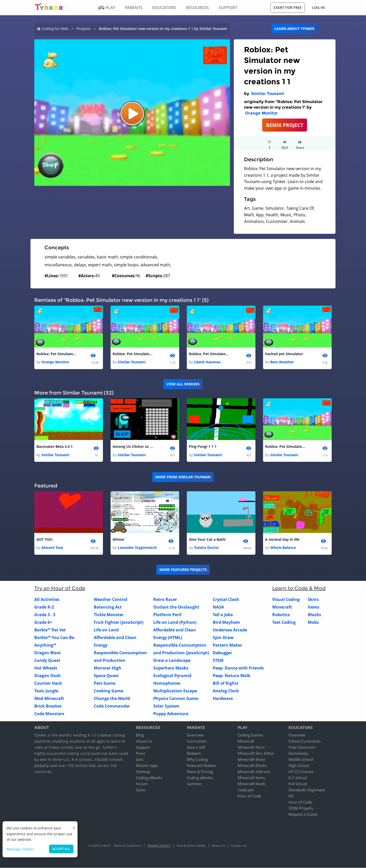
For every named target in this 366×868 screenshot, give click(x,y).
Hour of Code (249, 796)
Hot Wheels (46, 668)
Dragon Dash (48, 676)
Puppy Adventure (171, 714)
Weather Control (111, 600)
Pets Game (105, 683)
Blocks (314, 615)
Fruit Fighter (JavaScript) (119, 623)
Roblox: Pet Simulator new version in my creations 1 (57, 354)
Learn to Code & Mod (299, 588)
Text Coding (284, 623)
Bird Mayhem (226, 623)
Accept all (61, 849)
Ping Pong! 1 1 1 (203, 447)
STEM (218, 661)
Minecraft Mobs (251, 760)
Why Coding (197, 760)
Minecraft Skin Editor (256, 754)
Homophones (167, 683)
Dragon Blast (48, 653)
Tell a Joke (223, 615)
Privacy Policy (159, 846)
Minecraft (282, 607)
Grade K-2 (44, 607)
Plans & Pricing (200, 772)
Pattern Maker (227, 645)
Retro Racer (165, 600)
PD (291, 796)
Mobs (313, 623)
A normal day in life (282, 539)
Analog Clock (226, 691)
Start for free (288, 7)
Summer (194, 784)
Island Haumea (207, 362)
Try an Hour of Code (60, 588)
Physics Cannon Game (176, 699)
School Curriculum (305, 741)
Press (141, 754)
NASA (218, 607)
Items (314, 607)
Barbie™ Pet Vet (50, 630)
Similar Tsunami (268, 94)
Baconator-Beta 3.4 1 (55, 447)
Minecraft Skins (251, 747)
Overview (195, 735)
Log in (318, 7)
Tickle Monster (109, 615)
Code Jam (246, 790)
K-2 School (298, 778)
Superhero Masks (171, 668)
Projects (84, 29)
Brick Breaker (48, 706)
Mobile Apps (147, 766)
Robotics (281, 615)
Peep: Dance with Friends (238, 668)
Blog (140, 735)
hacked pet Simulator (284, 354)
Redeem (194, 754)
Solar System (166, 706)
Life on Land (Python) (175, 623)
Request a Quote (303, 814)
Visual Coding (286, 600)
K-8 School (298, 784)
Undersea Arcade (230, 630)
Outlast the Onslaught (176, 607)
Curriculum (197, 741)
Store (141, 790)
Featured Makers (202, 766)
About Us (144, 741)
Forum (142, 784)
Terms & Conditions (128, 846)
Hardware (223, 699)
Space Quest (106, 676)
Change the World (112, 699)
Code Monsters (49, 714)
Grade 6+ (43, 623)
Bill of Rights (226, 683)
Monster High (108, 668)
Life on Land (106, 630)
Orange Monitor (261, 113)
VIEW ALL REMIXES (183, 384)
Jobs (140, 760)
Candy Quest (47, 661)
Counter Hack (48, 683)
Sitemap (143, 772)
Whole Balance (283, 548)
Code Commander (112, 706)
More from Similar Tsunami (183, 477)
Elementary (298, 754)
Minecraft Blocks (252, 766)
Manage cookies (20, 849)
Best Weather (282, 362)
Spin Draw (223, 638)
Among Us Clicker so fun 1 (133, 447)
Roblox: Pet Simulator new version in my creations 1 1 (133, 354)
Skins (313, 600)
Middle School (301, 760)
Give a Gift (196, 747)
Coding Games (250, 735)
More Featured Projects (183, 570)
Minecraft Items (251, 778)
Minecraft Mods (251, 784)
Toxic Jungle (46, 691)
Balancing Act (108, 607)
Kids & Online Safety (191, 846)
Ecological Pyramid (172, 676)
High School (299, 766)
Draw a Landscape (172, 661)
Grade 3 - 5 (45, 615)
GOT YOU (44, 539)
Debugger (222, 653)
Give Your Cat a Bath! (207, 539)
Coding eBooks (149, 778)
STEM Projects (301, 808)
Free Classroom (302, 747)
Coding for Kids (55, 29)
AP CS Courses (301, 772)
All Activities (47, 600)
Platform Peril (167, 615)
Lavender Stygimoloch (137, 548)
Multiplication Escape (175, 691)
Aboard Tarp (52, 548)
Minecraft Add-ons (254, 772)
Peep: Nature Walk (232, 676)
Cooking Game (109, 691)
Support (143, 747)
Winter (119, 539)
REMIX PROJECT (285, 125)
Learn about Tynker (294, 29)
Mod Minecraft (49, 699)
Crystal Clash (226, 600)
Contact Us (239, 846)
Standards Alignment (307, 790)
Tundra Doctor (207, 548)
